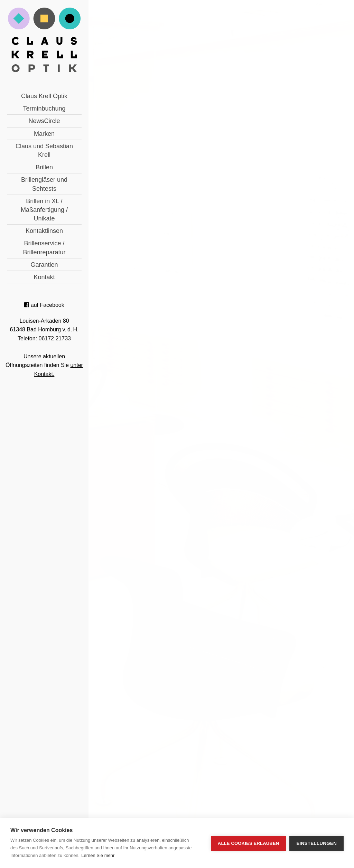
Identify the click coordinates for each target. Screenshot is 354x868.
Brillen (44, 167)
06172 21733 (159, 619)
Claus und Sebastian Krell (44, 150)
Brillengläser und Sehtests (44, 184)
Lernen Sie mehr (98, 855)
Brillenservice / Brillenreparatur (44, 248)
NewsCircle (44, 121)
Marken (44, 134)
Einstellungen (316, 843)
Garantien (44, 265)
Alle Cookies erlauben (249, 843)
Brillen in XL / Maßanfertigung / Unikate (44, 210)
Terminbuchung (44, 108)
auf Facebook (44, 305)
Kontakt (44, 277)
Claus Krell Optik (44, 96)
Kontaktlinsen (44, 231)
